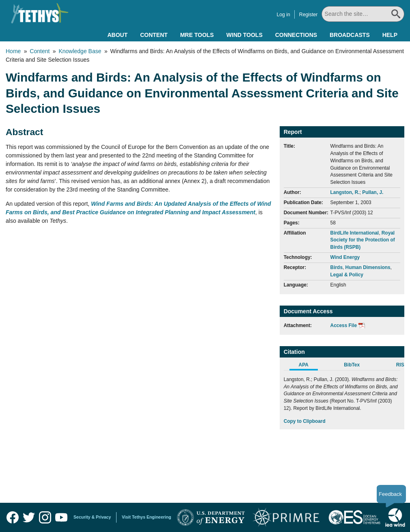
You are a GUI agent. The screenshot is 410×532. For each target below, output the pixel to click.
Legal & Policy (347, 275)
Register (309, 15)
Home (13, 51)
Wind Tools (245, 35)
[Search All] (364, 14)
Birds (337, 267)
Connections (296, 35)
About (117, 35)
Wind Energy (345, 257)
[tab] (308, 366)
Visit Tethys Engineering (147, 517)
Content (154, 35)
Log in (284, 15)
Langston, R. (345, 192)
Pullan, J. (373, 192)
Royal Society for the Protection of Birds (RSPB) (363, 240)
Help (390, 35)
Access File (344, 325)
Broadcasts (350, 35)
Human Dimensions (368, 267)
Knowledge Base (80, 51)
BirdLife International (355, 233)
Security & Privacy (92, 517)
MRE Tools (197, 35)
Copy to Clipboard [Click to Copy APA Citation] (305, 421)
